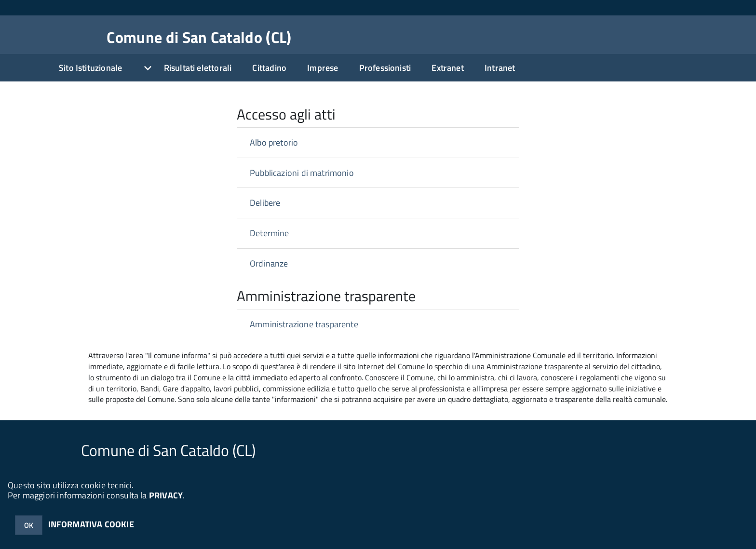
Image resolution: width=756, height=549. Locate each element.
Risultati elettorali (198, 68)
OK (29, 525)
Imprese (323, 68)
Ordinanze (269, 263)
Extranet (447, 68)
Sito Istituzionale (90, 68)
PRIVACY (166, 495)
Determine (270, 233)
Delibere (265, 203)
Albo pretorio (274, 142)
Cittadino (269, 68)
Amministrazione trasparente (304, 324)
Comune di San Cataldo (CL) (199, 37)
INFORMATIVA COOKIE (91, 524)
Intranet (500, 68)
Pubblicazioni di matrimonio (302, 173)
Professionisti (385, 68)
